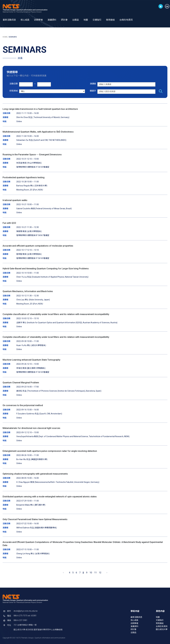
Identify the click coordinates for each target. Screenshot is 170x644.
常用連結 (110, 20)
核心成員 (25, 20)
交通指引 (97, 20)
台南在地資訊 (126, 20)
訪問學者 (38, 20)
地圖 (86, 20)
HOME (5, 37)
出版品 (76, 20)
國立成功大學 (162, 629)
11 (95, 573)
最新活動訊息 (9, 20)
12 (100, 573)
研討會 (64, 20)
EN (167, 7)
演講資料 (52, 20)
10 (91, 573)
